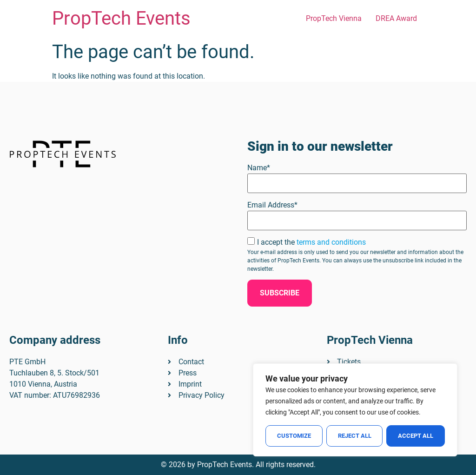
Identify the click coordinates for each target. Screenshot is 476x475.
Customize (294, 436)
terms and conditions (331, 242)
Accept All (416, 436)
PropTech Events (121, 18)
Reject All (355, 436)
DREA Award (396, 18)
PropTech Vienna (334, 18)
